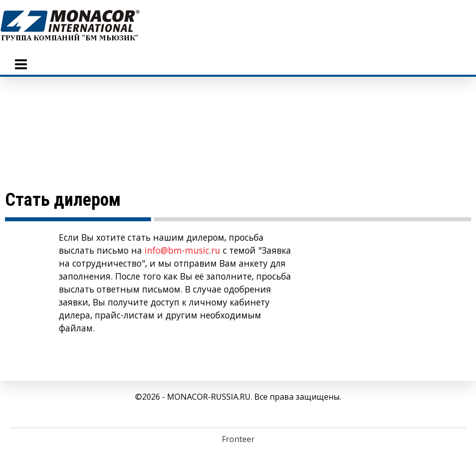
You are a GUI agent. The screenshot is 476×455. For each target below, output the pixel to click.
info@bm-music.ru (182, 250)
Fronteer (238, 439)
